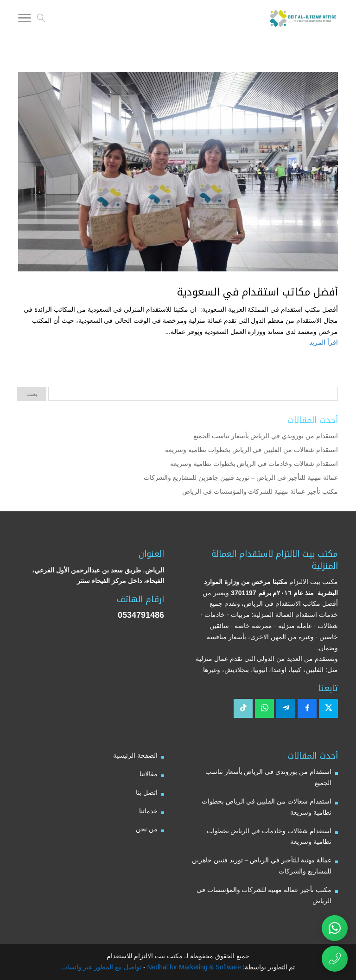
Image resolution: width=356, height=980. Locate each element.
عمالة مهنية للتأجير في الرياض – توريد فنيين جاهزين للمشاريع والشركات (241, 477)
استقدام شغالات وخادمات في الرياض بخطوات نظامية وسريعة (254, 464)
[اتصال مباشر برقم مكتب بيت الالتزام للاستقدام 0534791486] (335, 959)
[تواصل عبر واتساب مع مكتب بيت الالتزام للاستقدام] (335, 928)
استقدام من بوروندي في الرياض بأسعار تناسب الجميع (266, 436)
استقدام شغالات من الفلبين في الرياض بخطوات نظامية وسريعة (251, 450)
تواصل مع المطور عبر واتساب (102, 967)
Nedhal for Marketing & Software (193, 967)
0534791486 (141, 615)
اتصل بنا (147, 792)
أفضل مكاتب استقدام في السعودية (257, 292)
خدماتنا (148, 811)
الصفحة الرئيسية (135, 755)
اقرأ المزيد (324, 342)
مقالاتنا (149, 774)
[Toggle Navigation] (25, 19)
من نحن (147, 829)
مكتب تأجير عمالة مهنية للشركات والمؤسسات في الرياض (260, 491)
